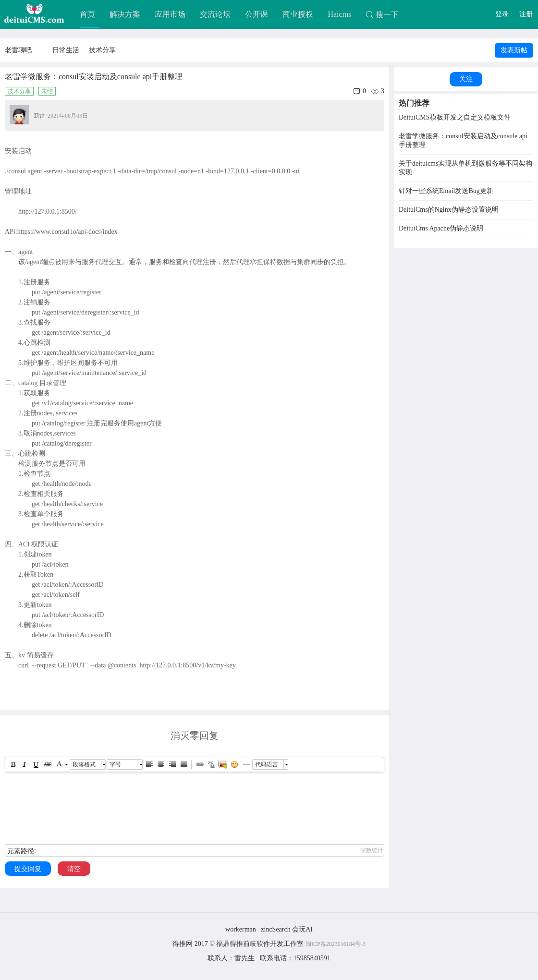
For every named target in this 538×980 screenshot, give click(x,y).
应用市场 (170, 14)
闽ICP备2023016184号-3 (336, 944)
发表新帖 (514, 50)
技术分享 (102, 50)
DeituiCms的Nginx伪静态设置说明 (449, 210)
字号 (115, 764)
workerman (241, 929)
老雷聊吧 (18, 50)
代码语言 (267, 764)
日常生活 (66, 50)
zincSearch (275, 929)
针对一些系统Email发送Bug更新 (446, 191)
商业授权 (298, 14)
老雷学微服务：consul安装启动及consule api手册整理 (463, 140)
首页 (87, 14)
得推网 (183, 944)
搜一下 (382, 15)
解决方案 (125, 14)
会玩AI (302, 929)
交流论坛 (215, 14)
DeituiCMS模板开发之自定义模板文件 (455, 117)
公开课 (257, 14)
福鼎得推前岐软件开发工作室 (261, 944)
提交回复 (28, 869)
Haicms (339, 14)
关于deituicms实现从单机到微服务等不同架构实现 (465, 168)
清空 (74, 869)
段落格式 (84, 764)
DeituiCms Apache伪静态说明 (441, 228)
